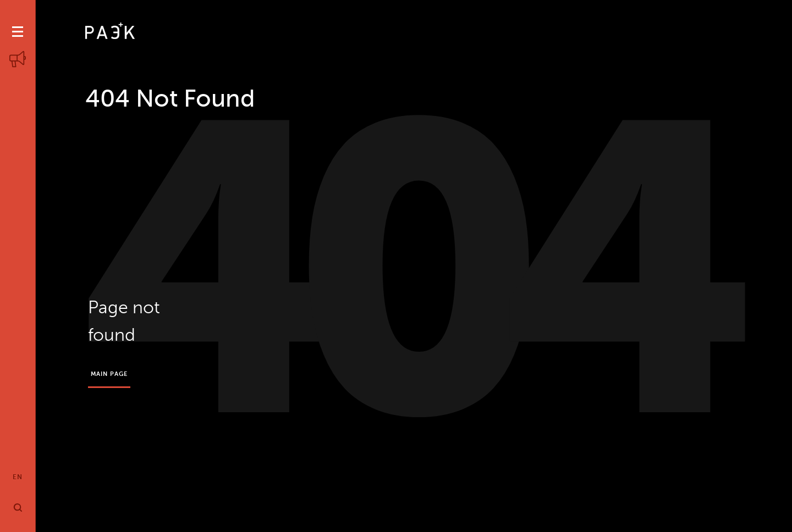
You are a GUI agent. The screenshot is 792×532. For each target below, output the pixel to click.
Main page (109, 374)
